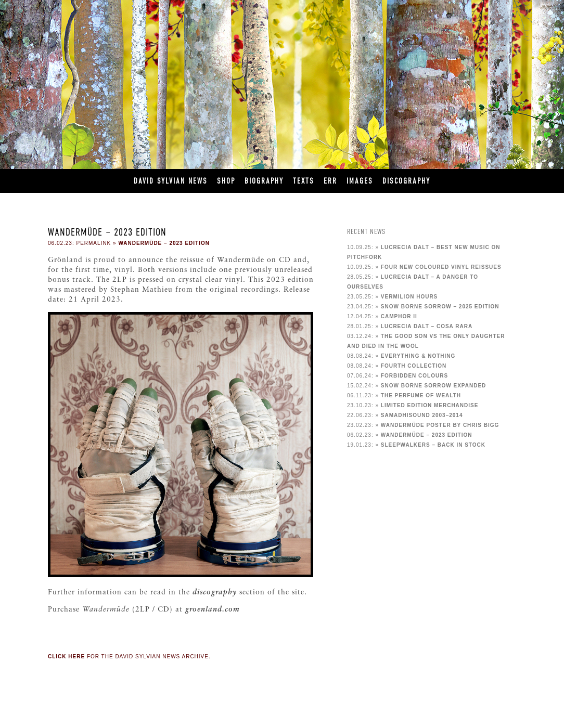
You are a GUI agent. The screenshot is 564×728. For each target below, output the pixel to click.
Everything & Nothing (418, 356)
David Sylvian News (171, 181)
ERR (330, 181)
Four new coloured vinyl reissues (441, 267)
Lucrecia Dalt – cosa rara (427, 326)
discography (215, 593)
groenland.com (213, 610)
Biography (264, 181)
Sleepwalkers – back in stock (433, 445)
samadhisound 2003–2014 (422, 415)
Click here (66, 656)
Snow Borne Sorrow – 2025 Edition (440, 307)
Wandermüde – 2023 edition (164, 243)
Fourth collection (414, 366)
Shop (226, 181)
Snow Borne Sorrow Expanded (434, 386)
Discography (406, 181)
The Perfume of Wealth (421, 395)
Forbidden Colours (414, 376)
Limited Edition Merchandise (430, 405)
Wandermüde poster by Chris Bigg (440, 425)
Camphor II (399, 316)
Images (360, 181)
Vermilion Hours (409, 297)
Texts (304, 181)
